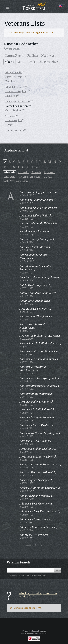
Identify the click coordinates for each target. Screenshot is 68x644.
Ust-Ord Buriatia (15, 130)
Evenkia (10, 81)
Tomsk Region (14, 120)
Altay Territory (14, 77)
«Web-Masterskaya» (30, 633)
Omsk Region (13, 110)
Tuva (8, 125)
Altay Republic (14, 72)
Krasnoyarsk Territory (18, 101)
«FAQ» (39, 608)
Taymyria (11, 116)
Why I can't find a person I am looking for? (38, 595)
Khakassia (11, 96)
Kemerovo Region (16, 91)
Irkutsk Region (14, 87)
